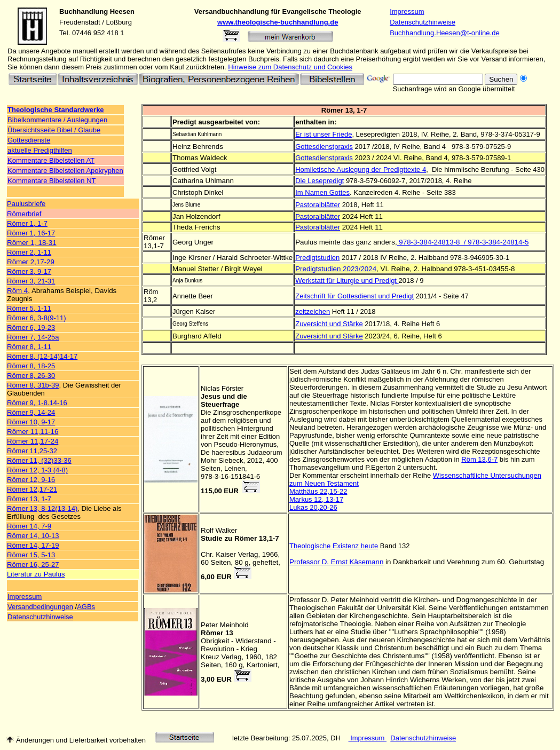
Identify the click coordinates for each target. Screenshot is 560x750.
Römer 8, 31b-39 (33, 385)
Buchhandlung (84, 11)
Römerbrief (24, 214)
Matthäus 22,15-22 (318, 491)
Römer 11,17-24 (33, 441)
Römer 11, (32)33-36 (39, 460)
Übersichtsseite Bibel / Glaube (54, 130)
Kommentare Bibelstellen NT (52, 181)
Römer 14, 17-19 (33, 545)
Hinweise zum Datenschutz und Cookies (290, 67)
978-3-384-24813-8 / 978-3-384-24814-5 (463, 242)
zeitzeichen (313, 311)
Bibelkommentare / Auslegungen (57, 120)
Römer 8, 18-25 (31, 366)
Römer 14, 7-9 (29, 526)
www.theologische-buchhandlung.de (278, 22)
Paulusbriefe (26, 204)
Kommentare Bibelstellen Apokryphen (65, 171)
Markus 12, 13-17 (316, 499)
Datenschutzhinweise (423, 22)
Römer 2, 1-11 (29, 252)
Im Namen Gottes (322, 192)
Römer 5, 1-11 (29, 308)
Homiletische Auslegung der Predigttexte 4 (361, 169)
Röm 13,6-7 (479, 459)
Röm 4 (17, 291)
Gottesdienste (29, 140)
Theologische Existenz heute (334, 546)
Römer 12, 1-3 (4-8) (37, 470)
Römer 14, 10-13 (33, 536)
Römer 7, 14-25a (33, 337)
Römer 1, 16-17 (31, 233)
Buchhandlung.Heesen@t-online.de (444, 33)
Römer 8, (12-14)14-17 (42, 356)
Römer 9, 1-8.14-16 (37, 403)
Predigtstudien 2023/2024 (336, 269)
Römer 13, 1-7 (29, 499)
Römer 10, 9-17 (31, 422)
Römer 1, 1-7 (27, 223)
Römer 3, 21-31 (31, 281)
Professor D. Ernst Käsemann (336, 562)
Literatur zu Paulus (36, 574)
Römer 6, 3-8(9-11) (37, 318)
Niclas (210, 388)
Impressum (407, 11)
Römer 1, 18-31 (32, 243)
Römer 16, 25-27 (33, 565)
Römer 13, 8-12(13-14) (42, 508)
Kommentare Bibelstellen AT (51, 160)
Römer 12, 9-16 (31, 480)
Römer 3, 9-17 (29, 271)
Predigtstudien (317, 258)
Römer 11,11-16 (33, 432)
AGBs (86, 607)
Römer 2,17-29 (31, 262)
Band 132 (395, 546)
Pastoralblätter (318, 205)
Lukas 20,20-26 (313, 507)
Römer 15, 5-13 (31, 555)
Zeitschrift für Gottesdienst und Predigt (354, 296)
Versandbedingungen (40, 607)
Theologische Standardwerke (56, 110)
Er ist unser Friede (324, 134)
